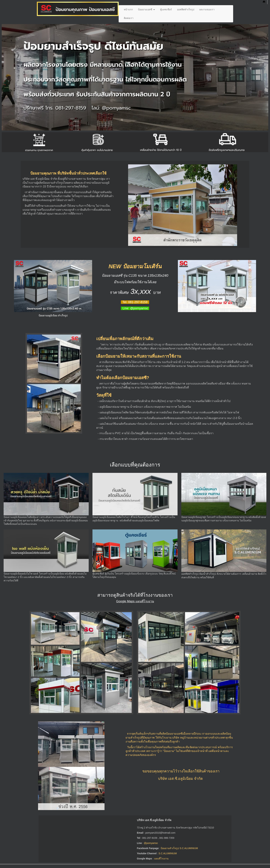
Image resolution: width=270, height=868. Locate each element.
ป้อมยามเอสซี (146, 9)
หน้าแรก (128, 9)
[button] (136, 205)
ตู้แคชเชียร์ (166, 9)
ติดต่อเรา (129, 18)
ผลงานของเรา (207, 9)
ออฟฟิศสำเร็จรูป (186, 9)
